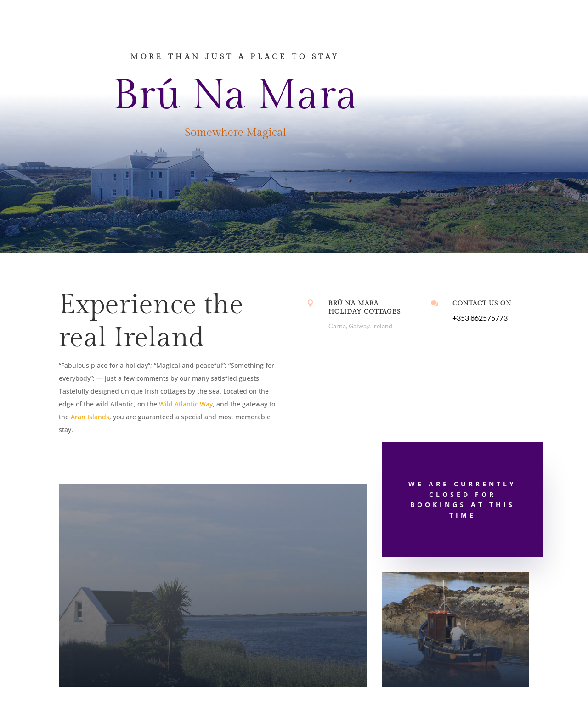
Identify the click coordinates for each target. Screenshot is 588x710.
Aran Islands (90, 417)
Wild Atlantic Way (186, 404)
